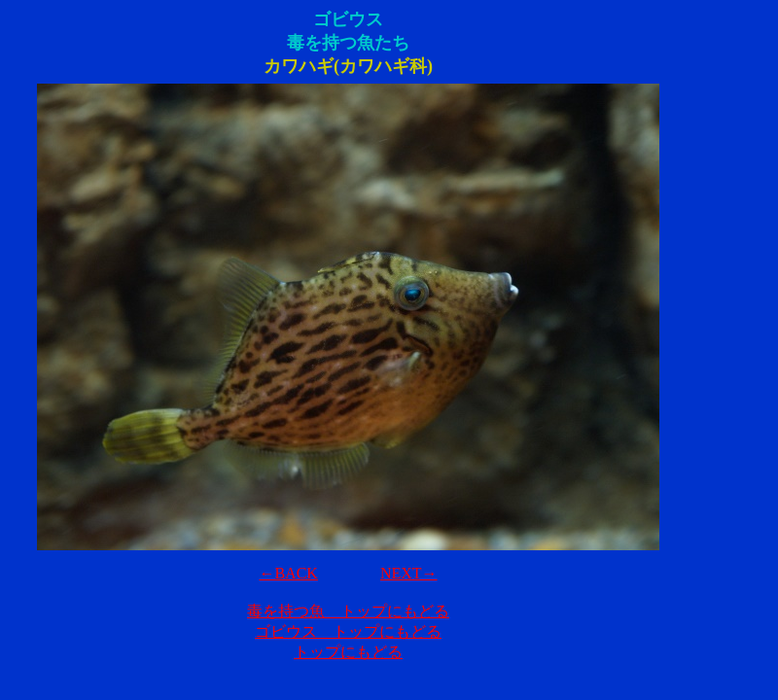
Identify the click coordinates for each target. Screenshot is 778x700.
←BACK (288, 573)
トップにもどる (348, 652)
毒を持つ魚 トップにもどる (348, 611)
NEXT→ (409, 573)
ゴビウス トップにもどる (348, 631)
